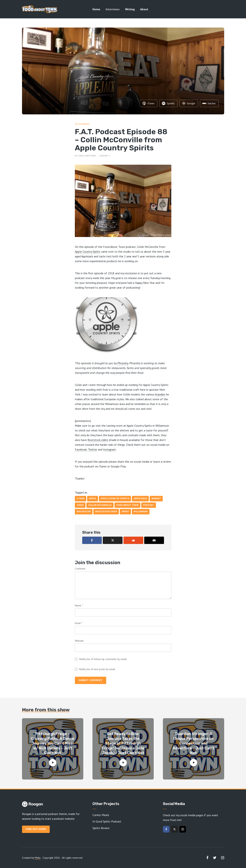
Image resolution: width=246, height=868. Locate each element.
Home (96, 9)
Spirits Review (101, 828)
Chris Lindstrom (87, 156)
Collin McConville (100, 505)
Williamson (141, 511)
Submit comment (91, 680)
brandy (156, 498)
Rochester (84, 511)
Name (79, 605)
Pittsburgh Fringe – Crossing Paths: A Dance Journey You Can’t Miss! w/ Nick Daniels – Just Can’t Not (53, 743)
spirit (125, 511)
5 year (81, 498)
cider (80, 505)
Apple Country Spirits (88, 252)
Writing (130, 9)
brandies (160, 394)
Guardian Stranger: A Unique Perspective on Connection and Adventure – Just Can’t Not (193, 743)
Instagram (109, 449)
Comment (80, 569)
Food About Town (127, 505)
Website (79, 641)
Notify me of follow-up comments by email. (103, 659)
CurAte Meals (101, 815)
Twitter (93, 449)
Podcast (149, 505)
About (144, 9)
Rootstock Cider (106, 511)
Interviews (113, 9)
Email (79, 623)
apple (93, 498)
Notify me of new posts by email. (97, 669)
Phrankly (123, 363)
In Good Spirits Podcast (107, 821)
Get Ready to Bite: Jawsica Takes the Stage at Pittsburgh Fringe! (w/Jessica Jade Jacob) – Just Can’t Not (123, 743)
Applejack (140, 498)
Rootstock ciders (98, 440)
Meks (38, 858)
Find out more (36, 829)
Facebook (81, 449)
